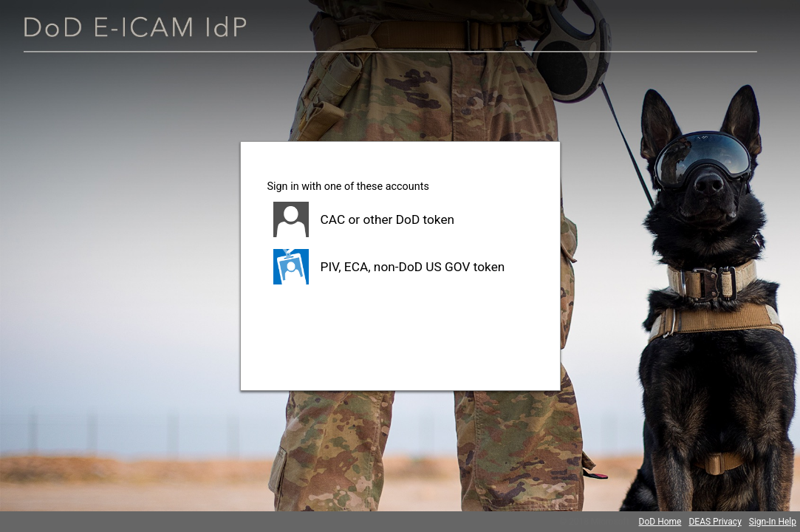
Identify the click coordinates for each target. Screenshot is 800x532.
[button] (400, 219)
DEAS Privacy (715, 522)
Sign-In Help (773, 522)
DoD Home (660, 522)
